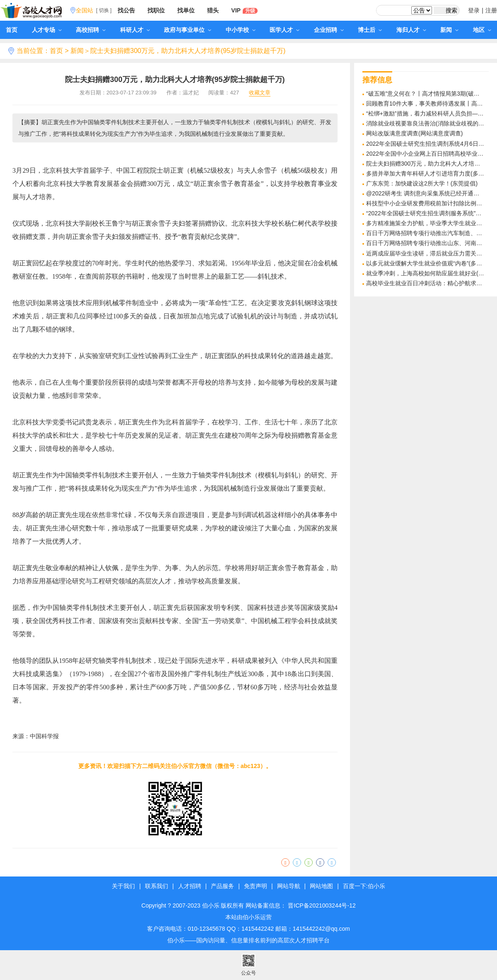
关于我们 (123, 886)
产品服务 (222, 886)
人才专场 (47, 30)
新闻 (449, 30)
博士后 (370, 30)
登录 (474, 10)
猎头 (213, 10)
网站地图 (321, 886)
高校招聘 (91, 30)
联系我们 (157, 886)
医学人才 (285, 30)
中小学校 (241, 30)
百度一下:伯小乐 (364, 886)
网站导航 (289, 886)
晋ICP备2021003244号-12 (322, 905)
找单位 (186, 10)
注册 (491, 10)
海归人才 (411, 30)
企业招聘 (329, 30)
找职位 (156, 10)
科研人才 (135, 30)
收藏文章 (260, 93)
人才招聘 (190, 886)
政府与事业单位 (188, 30)
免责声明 (256, 886)
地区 (482, 30)
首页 (12, 30)
